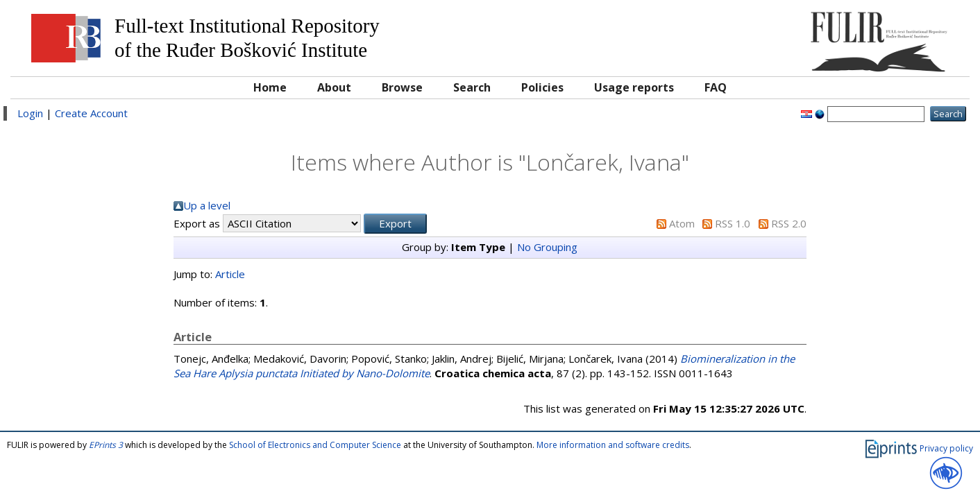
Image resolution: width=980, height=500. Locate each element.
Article (230, 274)
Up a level (207, 205)
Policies (542, 87)
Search (472, 87)
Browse (402, 87)
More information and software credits (613, 445)
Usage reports (634, 87)
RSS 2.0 (789, 223)
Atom (682, 223)
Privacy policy (946, 448)
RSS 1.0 (733, 223)
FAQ (716, 87)
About (334, 87)
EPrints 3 (106, 445)
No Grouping (547, 247)
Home (270, 87)
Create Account (91, 113)
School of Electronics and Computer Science (315, 445)
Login (30, 113)
